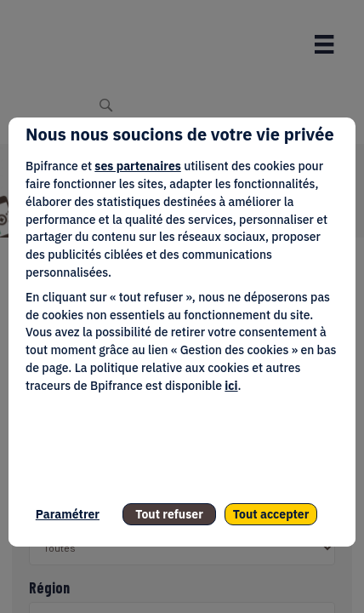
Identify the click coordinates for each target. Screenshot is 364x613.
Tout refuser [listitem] (169, 514)
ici (231, 386)
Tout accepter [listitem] (271, 514)
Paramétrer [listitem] (68, 514)
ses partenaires (137, 166)
